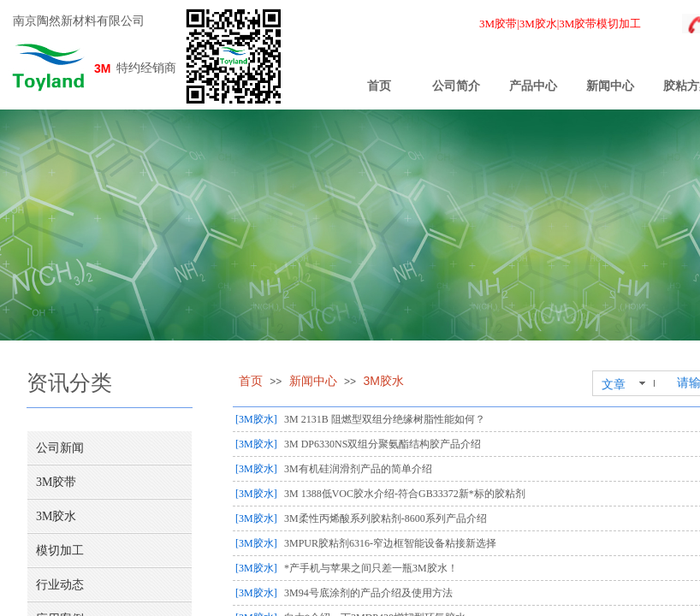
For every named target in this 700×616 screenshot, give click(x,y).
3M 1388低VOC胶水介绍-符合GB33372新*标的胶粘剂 (405, 494)
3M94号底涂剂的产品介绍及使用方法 (368, 593)
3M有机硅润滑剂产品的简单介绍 (358, 469)
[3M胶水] (256, 419)
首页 (379, 86)
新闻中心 (610, 86)
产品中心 (533, 86)
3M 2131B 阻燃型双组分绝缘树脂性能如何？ (385, 419)
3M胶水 (383, 381)
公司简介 (456, 86)
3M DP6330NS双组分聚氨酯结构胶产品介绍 (383, 444)
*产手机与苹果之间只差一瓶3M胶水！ (371, 568)
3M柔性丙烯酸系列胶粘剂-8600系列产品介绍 (386, 518)
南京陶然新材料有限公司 (79, 21)
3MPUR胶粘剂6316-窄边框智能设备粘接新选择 (390, 543)
